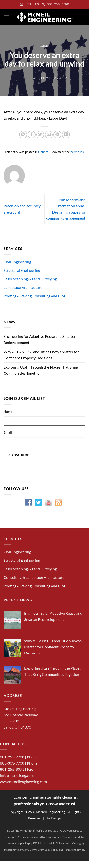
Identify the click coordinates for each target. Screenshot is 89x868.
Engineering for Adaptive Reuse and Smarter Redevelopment (40, 339)
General (45, 46)
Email (8, 432)
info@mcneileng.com (17, 775)
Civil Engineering (17, 262)
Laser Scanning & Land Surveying (30, 279)
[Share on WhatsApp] (23, 135)
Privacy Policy (50, 850)
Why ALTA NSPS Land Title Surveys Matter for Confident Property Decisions (41, 355)
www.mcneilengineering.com (23, 781)
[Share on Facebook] (32, 135)
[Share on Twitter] (40, 135)
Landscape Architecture (23, 287)
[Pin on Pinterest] (57, 135)
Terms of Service (74, 850)
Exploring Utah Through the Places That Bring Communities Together (41, 370)
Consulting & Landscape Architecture (34, 577)
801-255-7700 (12, 757)
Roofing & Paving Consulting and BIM (34, 296)
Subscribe (19, 455)
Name (8, 412)
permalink (77, 152)
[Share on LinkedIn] (66, 135)
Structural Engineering (22, 270)
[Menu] (6, 17)
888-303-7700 (12, 763)
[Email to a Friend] (49, 135)
